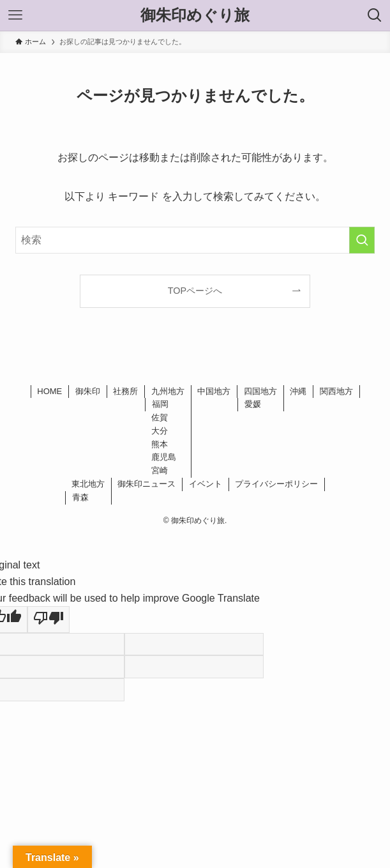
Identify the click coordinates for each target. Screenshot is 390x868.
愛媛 (253, 404)
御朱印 (88, 391)
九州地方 (168, 391)
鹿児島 (164, 457)
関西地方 (336, 391)
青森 (80, 497)
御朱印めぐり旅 (195, 15)
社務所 (125, 391)
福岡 (160, 404)
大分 (160, 431)
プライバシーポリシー (276, 484)
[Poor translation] (49, 620)
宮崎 (160, 470)
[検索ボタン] (375, 15)
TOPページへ (195, 291)
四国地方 (260, 391)
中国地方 (214, 391)
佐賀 (160, 417)
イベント (206, 484)
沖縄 (298, 391)
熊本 (160, 444)
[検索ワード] (195, 240)
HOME (49, 391)
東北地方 (88, 484)
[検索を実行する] (362, 240)
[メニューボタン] (15, 15)
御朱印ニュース (146, 484)
